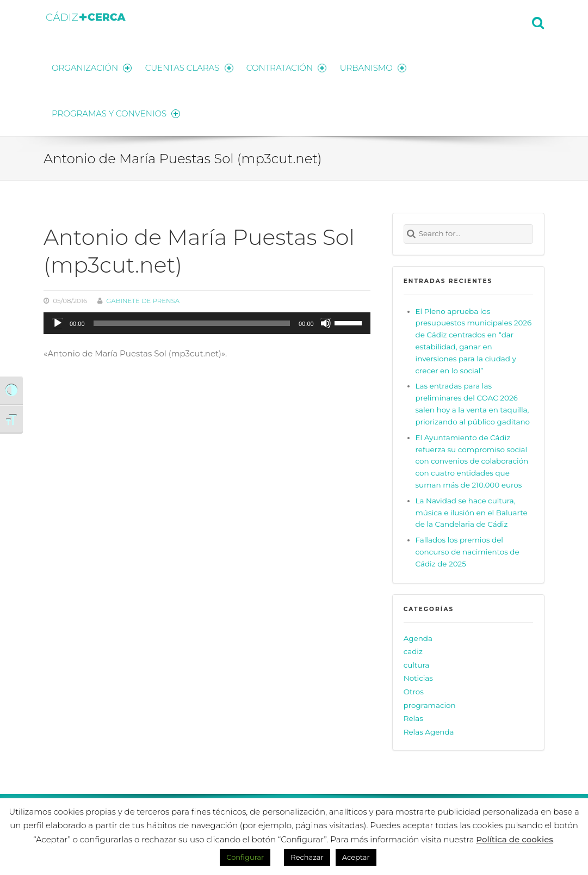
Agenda (418, 636)
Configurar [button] (245, 857)
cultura (417, 663)
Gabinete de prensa (143, 299)
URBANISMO (375, 67)
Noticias (418, 676)
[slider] (192, 321)
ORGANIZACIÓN (92, 67)
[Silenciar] (326, 321)
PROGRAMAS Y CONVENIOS (116, 112)
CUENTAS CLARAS (190, 67)
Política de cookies (515, 839)
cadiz (413, 650)
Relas (413, 717)
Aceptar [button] (356, 857)
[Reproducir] (58, 321)
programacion (430, 703)
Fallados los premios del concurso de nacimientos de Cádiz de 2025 (468, 550)
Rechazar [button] (307, 857)
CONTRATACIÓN (288, 67)
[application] (207, 321)
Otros (414, 689)
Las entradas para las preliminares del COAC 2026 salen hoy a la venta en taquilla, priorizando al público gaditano (473, 402)
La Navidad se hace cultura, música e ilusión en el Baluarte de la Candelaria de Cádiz (472, 510)
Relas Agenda (429, 730)
